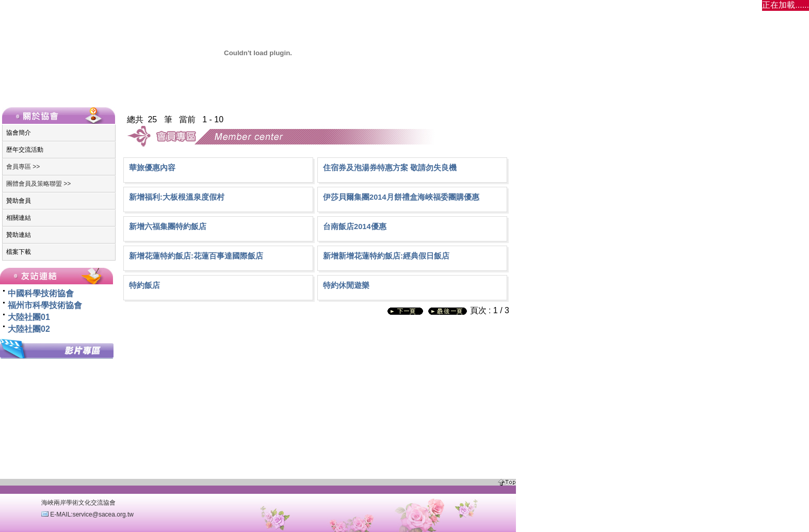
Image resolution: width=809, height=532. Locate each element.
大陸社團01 (29, 317)
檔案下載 (19, 252)
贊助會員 (19, 201)
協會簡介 (19, 133)
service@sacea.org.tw (103, 514)
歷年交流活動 (25, 150)
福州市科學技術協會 (45, 305)
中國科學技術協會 (41, 293)
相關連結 (19, 218)
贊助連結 (19, 235)
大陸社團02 (29, 329)
